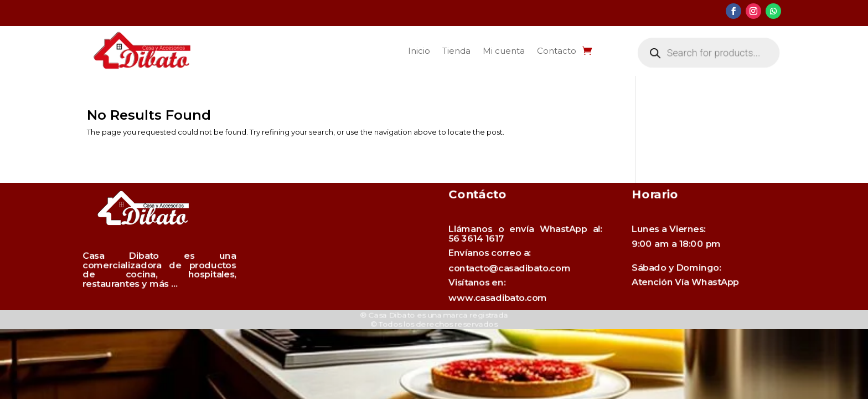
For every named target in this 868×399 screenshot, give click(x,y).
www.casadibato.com (509, 285)
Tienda (456, 51)
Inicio (419, 51)
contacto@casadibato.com (516, 267)
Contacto (557, 51)
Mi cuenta (504, 51)
